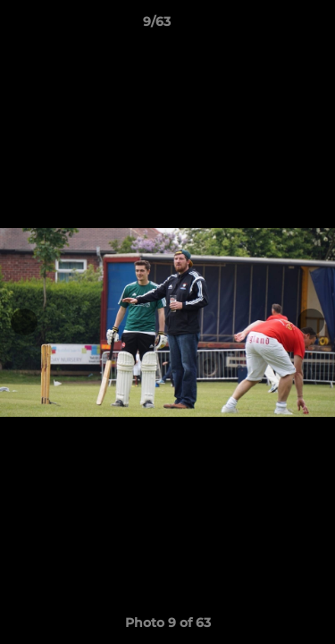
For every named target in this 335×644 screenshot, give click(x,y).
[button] (271, 26)
